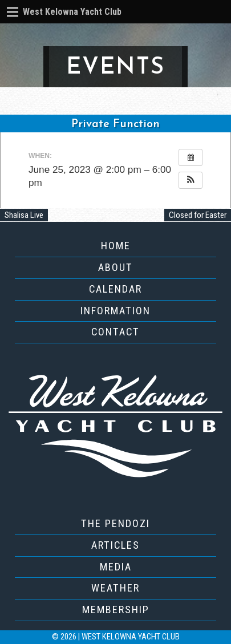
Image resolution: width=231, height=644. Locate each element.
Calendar (116, 289)
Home (116, 246)
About (116, 267)
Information (116, 311)
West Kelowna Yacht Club (72, 12)
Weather (116, 588)
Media (116, 567)
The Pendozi (116, 523)
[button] (191, 180)
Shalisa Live (24, 215)
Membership (116, 609)
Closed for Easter (198, 215)
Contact (116, 332)
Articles (116, 545)
